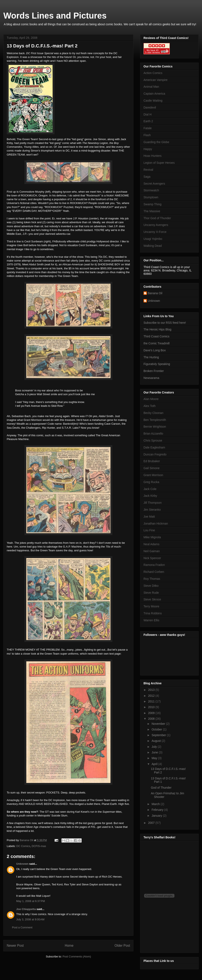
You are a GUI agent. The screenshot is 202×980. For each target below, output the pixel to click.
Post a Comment (22, 927)
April (155, 764)
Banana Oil (155, 293)
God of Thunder (161, 788)
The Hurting (151, 357)
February (158, 810)
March (156, 804)
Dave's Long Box (155, 350)
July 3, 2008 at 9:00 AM (30, 919)
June (155, 752)
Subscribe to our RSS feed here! (165, 323)
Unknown (22, 864)
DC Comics (23, 846)
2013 (152, 690)
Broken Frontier (154, 371)
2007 (152, 823)
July (155, 747)
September (159, 735)
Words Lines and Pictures (55, 16)
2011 (152, 701)
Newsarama (151, 378)
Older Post (122, 946)
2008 (152, 719)
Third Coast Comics (156, 336)
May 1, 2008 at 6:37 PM (31, 901)
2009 (152, 713)
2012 (152, 696)
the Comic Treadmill (157, 343)
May (155, 758)
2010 (152, 707)
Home (69, 946)
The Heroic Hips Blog (157, 329)
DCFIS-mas (39, 846)
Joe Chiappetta (26, 909)
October (157, 729)
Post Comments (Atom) (77, 957)
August (156, 741)
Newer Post (15, 946)
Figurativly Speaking (157, 364)
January (157, 816)
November (159, 724)
